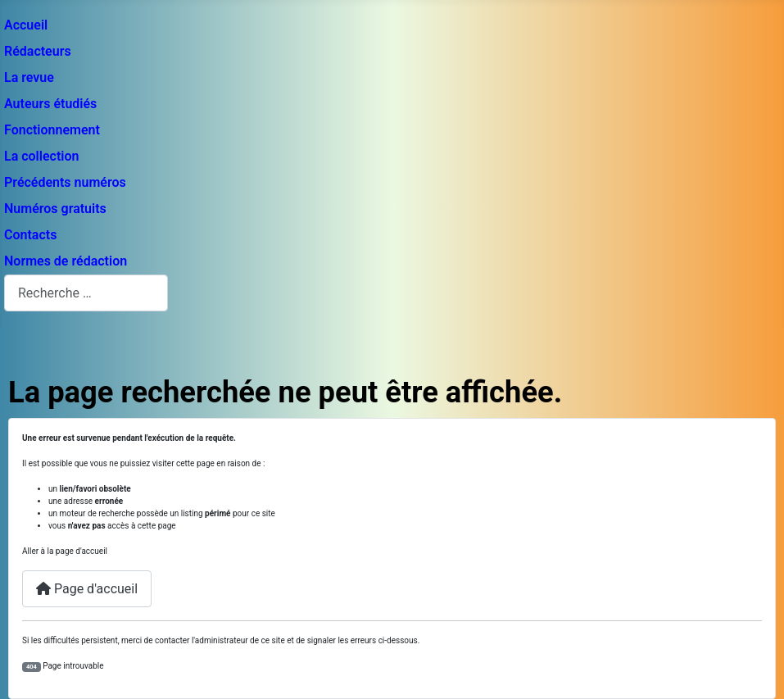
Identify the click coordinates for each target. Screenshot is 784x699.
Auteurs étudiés (50, 104)
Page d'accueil (87, 589)
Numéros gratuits (55, 209)
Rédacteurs (38, 51)
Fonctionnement (52, 130)
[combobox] (86, 293)
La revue (29, 77)
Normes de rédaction (66, 261)
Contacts (30, 235)
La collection (41, 156)
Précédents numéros (65, 182)
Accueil (26, 25)
